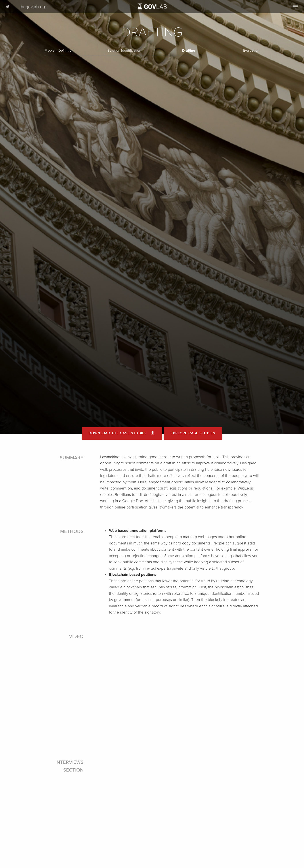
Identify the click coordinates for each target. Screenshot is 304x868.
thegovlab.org (33, 7)
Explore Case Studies (193, 433)
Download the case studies (122, 433)
